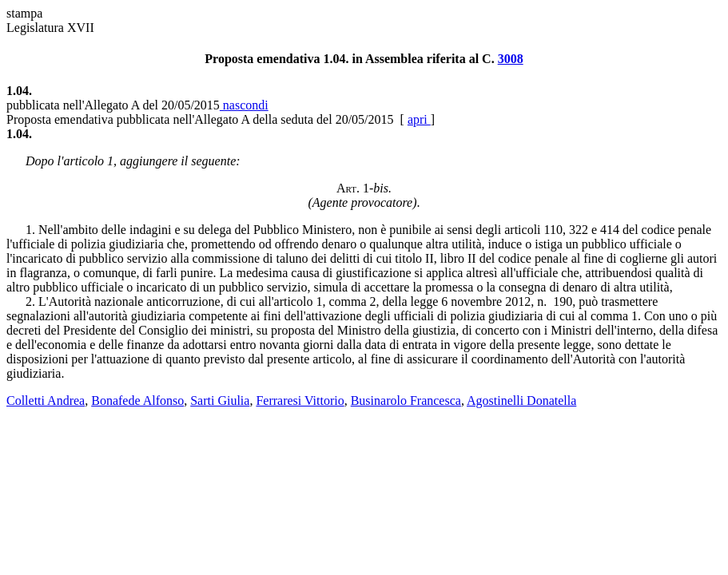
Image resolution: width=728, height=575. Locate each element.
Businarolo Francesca (406, 401)
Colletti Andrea (46, 401)
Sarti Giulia (220, 401)
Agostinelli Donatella (521, 401)
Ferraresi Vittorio (300, 401)
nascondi (244, 105)
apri (419, 119)
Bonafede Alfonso (137, 401)
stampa (24, 13)
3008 (511, 59)
